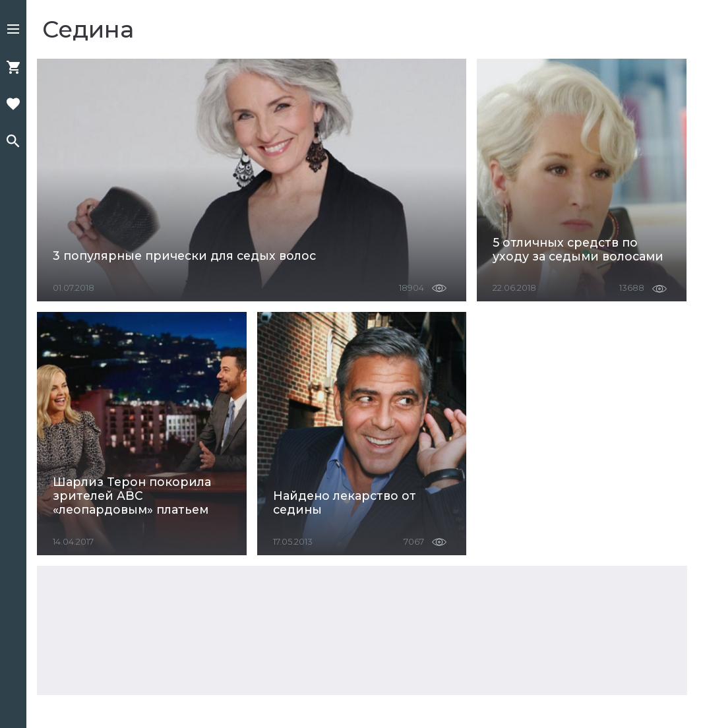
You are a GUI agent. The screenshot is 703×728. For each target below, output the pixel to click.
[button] (13, 30)
